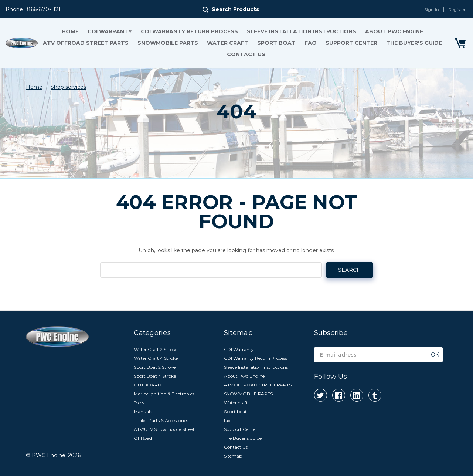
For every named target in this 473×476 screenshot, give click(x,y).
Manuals (143, 411)
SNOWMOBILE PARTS (168, 43)
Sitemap (233, 456)
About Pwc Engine (394, 31)
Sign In (432, 9)
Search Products (235, 9)
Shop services (68, 87)
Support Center (351, 43)
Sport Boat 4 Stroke (155, 376)
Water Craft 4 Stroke (156, 358)
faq (311, 43)
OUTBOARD (148, 385)
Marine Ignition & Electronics (164, 394)
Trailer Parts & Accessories (161, 420)
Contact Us (246, 54)
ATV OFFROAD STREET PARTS (86, 43)
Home (70, 31)
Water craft (228, 43)
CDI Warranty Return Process (189, 31)
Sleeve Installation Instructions (302, 31)
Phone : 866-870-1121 (33, 9)
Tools (139, 403)
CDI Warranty (110, 31)
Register (457, 9)
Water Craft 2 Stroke (156, 349)
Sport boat (276, 43)
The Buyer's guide (414, 43)
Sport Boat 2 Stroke (155, 367)
